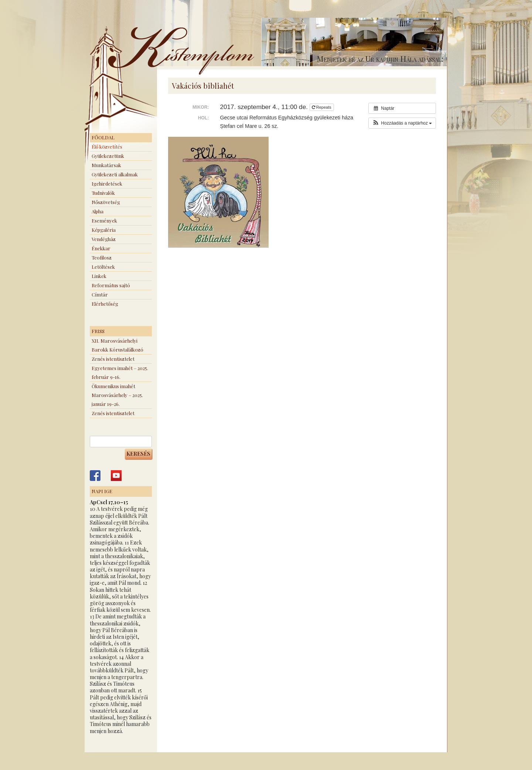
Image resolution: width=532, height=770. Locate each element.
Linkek (99, 276)
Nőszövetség (106, 202)
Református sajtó (111, 285)
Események (104, 221)
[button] (402, 123)
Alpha (98, 211)
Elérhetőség (105, 304)
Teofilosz (102, 257)
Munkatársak (106, 165)
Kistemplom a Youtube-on (116, 476)
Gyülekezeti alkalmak (115, 174)
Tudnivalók (103, 193)
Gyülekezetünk (108, 156)
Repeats (322, 107)
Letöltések (103, 267)
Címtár (100, 294)
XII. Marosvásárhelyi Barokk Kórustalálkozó (117, 345)
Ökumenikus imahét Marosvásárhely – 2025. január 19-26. (117, 395)
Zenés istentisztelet (113, 359)
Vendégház (104, 239)
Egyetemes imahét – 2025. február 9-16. (120, 372)
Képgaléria (104, 230)
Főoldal (103, 137)
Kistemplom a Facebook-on (95, 476)
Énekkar (101, 248)
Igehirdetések (107, 184)
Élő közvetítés (107, 147)
